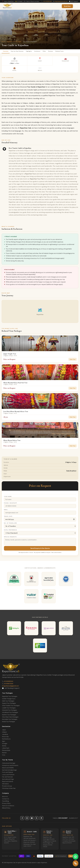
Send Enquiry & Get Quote (40, 548)
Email (6, 510)
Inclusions (37, 51)
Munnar (4, 753)
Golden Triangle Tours (9, 699)
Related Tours (59, 51)
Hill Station (5, 784)
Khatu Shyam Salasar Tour (12, 440)
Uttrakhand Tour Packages (10, 712)
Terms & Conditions (8, 806)
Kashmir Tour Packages (9, 715)
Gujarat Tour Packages (9, 703)
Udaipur (4, 732)
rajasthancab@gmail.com (10, 686)
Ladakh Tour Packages (9, 708)
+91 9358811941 (47, 1)
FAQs (44, 51)
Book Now (67, 6)
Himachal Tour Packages (9, 710)
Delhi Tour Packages (8, 701)
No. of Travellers (10, 523)
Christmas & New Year (9, 788)
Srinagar (5, 744)
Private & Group (7, 786)
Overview (6, 51)
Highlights (29, 51)
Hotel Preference (10, 530)
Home (3, 42)
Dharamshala (6, 750)
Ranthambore (6, 739)
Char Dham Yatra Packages (10, 717)
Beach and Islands (8, 781)
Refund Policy (6, 808)
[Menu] (76, 6)
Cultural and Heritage (9, 763)
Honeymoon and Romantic (10, 765)
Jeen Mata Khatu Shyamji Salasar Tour (16, 411)
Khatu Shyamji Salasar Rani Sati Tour (15, 383)
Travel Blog (5, 801)
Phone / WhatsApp (10, 503)
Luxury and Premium (8, 775)
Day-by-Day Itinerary (17, 51)
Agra (4, 741)
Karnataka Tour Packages (10, 719)
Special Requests (10, 537)
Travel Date (8, 516)
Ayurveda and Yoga (8, 779)
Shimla (4, 746)
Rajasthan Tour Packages (14, 42)
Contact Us (6, 799)
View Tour (73, 359)
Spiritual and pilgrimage (9, 770)
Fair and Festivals (7, 777)
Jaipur (4, 730)
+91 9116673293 (8, 684)
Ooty (4, 755)
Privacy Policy (6, 803)
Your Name (8, 496)
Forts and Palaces (8, 772)
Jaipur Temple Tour (10, 354)
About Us (5, 797)
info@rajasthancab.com (61, 1)
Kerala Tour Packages (9, 722)
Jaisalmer (5, 734)
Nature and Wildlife (8, 768)
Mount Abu (5, 737)
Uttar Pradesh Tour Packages (11, 706)
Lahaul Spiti (6, 748)
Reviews (51, 51)
